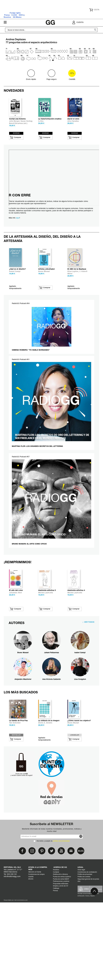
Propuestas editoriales (61, 967)
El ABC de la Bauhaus (77, 311)
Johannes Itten (57, 656)
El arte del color (57, 653)
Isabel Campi (15, 313)
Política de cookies (84, 960)
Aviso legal (81, 953)
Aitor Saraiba (73, 142)
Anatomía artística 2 (30, 804)
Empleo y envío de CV (61, 970)
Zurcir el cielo (73, 140)
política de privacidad (61, 925)
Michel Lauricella (87, 656)
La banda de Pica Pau (60, 804)
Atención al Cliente (35, 956)
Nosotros (56, 953)
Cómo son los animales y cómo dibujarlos (32, 654)
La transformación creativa (50, 140)
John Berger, (15, 142)
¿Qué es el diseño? (17, 311)
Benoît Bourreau (16, 144)
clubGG (31, 960)
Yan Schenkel (56, 807)
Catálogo (56, 972)
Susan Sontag (26, 142)
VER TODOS (89, 685)
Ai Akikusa (26, 658)
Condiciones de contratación (87, 956)
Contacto (56, 956)
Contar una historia (17, 140)
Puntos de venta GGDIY (61, 963)
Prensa (55, 974)
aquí (18, 239)
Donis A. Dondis (87, 807)
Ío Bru (41, 142)
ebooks (31, 963)
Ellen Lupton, (73, 313)
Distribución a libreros (60, 958)
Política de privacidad (85, 958)
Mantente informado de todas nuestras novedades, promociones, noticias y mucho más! (52, 914)
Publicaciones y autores (61, 965)
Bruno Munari (44, 313)
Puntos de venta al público (62, 960)
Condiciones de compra (36, 958)
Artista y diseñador (47, 311)
